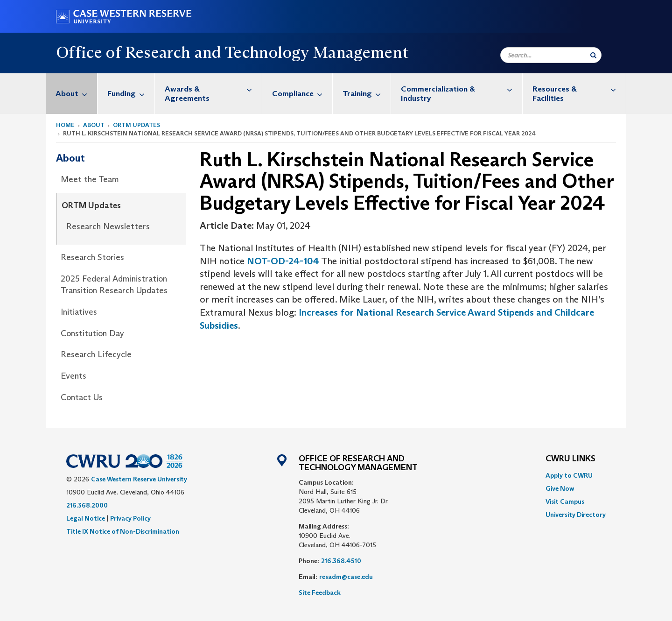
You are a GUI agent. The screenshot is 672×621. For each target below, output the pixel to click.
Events (73, 376)
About (76, 94)
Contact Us (82, 397)
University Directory (576, 515)
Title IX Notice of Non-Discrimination (123, 531)
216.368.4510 (341, 561)
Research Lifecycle (96, 354)
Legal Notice (86, 518)
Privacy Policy (130, 518)
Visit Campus (565, 501)
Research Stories (92, 257)
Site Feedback (320, 593)
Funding (131, 94)
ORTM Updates (136, 125)
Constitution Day (92, 333)
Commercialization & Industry (462, 89)
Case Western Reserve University (139, 479)
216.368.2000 (87, 505)
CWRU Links (570, 459)
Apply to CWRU (569, 475)
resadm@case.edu (346, 577)
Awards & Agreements (213, 89)
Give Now (560, 488)
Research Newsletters (108, 226)
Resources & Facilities (579, 89)
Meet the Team (90, 179)
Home (65, 125)
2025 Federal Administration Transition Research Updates (114, 285)
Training (367, 94)
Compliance (302, 94)
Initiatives (79, 312)
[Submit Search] (593, 55)
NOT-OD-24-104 (283, 261)
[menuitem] (72, 94)
